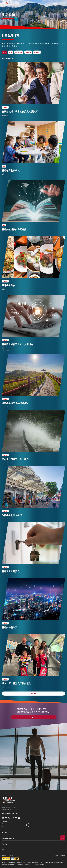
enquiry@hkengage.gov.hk (10, 814)
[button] (55, 3)
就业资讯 (33, 833)
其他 (33, 850)
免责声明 (11, 855)
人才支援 (33, 844)
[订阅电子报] (14, 825)
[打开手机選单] (64, 3)
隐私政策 (4, 855)
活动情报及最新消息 (33, 838)
